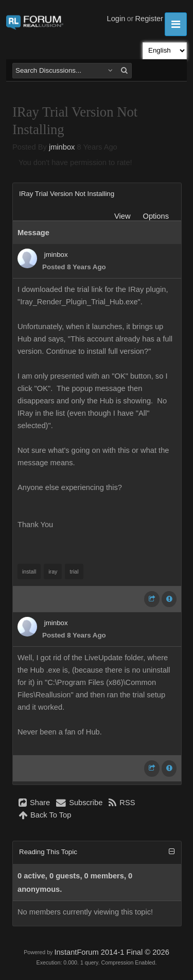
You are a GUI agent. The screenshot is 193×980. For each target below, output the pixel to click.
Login (116, 19)
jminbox (62, 147)
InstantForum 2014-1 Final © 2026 (111, 952)
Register (149, 19)
